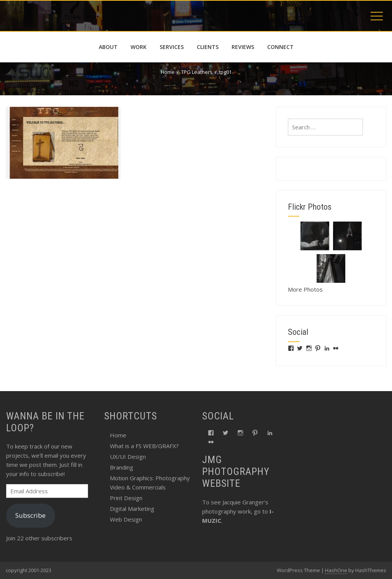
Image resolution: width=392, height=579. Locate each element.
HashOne (336, 570)
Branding (122, 467)
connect (280, 47)
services (172, 47)
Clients (208, 47)
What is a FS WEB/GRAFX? (144, 446)
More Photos (305, 289)
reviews (243, 47)
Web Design (126, 519)
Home (118, 435)
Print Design (126, 498)
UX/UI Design (128, 457)
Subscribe (30, 515)
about (108, 47)
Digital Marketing (132, 509)
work (139, 47)
